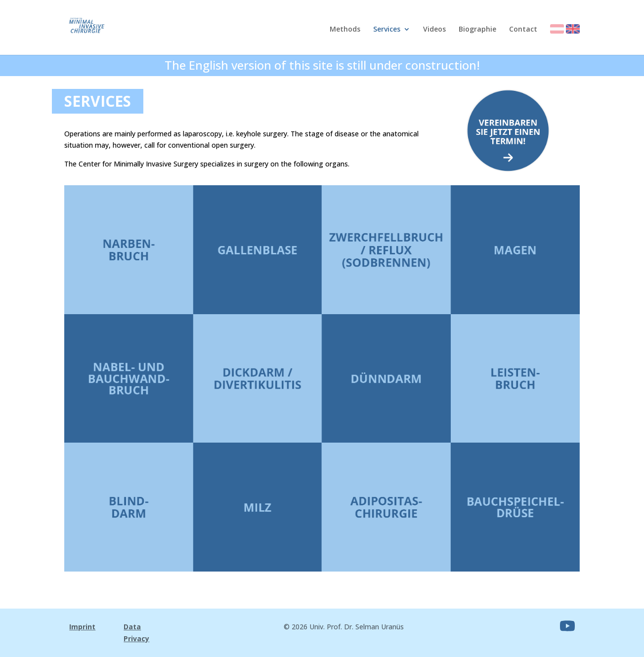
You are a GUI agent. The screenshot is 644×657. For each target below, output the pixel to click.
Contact (523, 30)
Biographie (477, 30)
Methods (345, 30)
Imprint (82, 627)
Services (387, 30)
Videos (434, 30)
